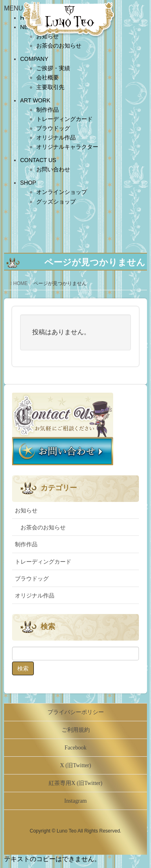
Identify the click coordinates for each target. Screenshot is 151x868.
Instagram (76, 801)
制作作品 (48, 110)
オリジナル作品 (56, 137)
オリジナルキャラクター (67, 147)
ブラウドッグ (53, 128)
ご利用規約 (76, 730)
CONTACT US (38, 160)
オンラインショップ (62, 192)
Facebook (75, 748)
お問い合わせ (53, 169)
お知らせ (26, 510)
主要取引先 (50, 87)
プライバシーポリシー (76, 712)
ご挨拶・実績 (53, 68)
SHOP (28, 183)
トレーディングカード (64, 119)
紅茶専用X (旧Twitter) (75, 783)
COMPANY (34, 59)
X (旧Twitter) (75, 765)
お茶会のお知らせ (59, 46)
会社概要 (48, 77)
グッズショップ (56, 202)
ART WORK (35, 100)
